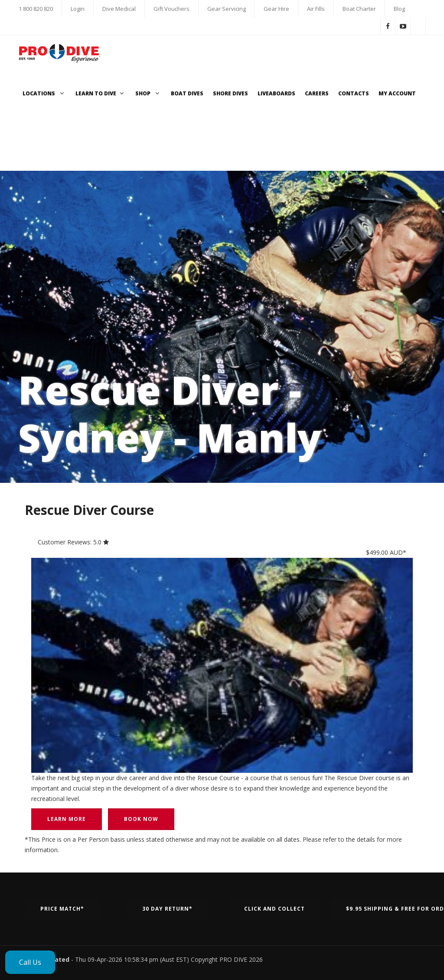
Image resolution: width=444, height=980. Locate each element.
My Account (397, 93)
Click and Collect (274, 909)
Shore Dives (230, 93)
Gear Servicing (227, 9)
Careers (317, 93)
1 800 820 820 (36, 9)
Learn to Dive (101, 93)
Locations (44, 93)
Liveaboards (276, 93)
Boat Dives (187, 93)
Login (78, 9)
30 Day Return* (167, 909)
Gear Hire (276, 9)
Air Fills (316, 9)
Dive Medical (119, 9)
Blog (399, 9)
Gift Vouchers (171, 9)
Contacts (354, 93)
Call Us (30, 962)
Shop (148, 93)
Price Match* (62, 909)
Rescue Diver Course (89, 510)
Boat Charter (359, 9)
